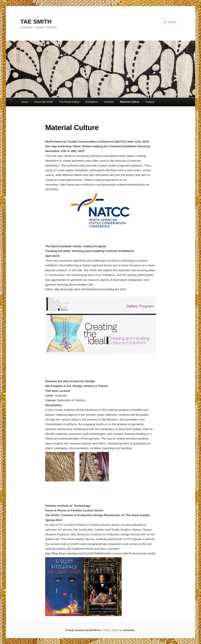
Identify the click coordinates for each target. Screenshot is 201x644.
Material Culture (130, 102)
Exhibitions (92, 102)
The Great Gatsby (69, 102)
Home (25, 102)
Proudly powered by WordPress (83, 630)
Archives (109, 102)
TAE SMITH (36, 22)
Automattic (129, 630)
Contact (150, 102)
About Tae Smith (44, 102)
